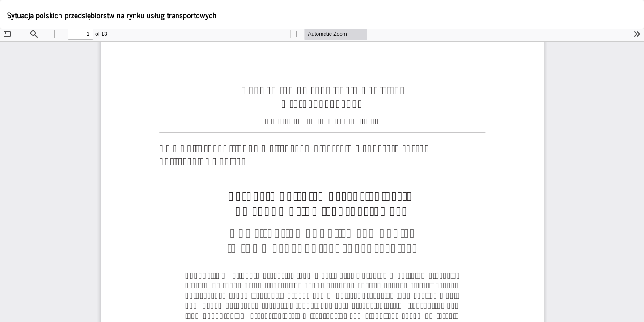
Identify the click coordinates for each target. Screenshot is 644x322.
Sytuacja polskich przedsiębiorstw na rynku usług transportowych (112, 15)
